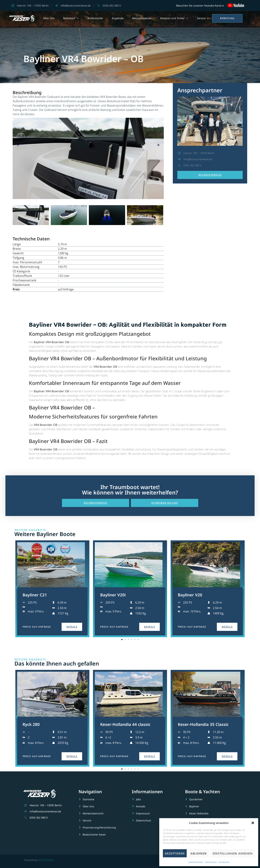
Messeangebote (142, 18)
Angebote (118, 18)
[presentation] (18, 145)
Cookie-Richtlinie (195, 862)
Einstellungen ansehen (233, 853)
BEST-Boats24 (46, 860)
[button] (253, 823)
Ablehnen (199, 853)
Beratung (227, 18)
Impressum (224, 862)
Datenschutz (211, 862)
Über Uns (49, 18)
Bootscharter (95, 18)
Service (203, 18)
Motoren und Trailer (174, 18)
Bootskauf (71, 18)
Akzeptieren (175, 853)
